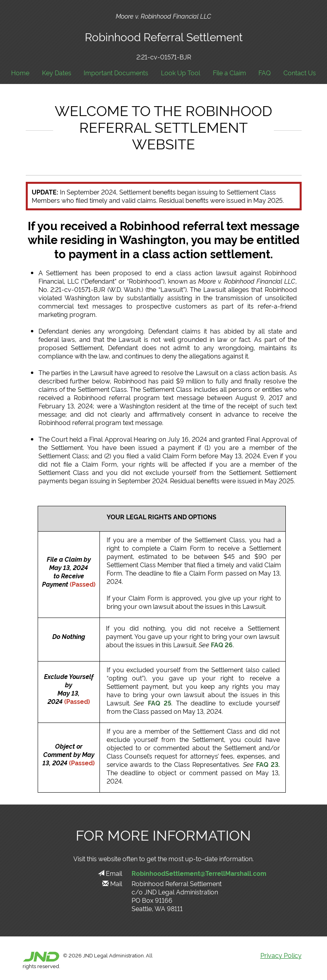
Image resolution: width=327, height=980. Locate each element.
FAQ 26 (222, 644)
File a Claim (229, 73)
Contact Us (300, 73)
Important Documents (116, 73)
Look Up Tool (181, 73)
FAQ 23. (268, 764)
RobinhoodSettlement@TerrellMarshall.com (199, 873)
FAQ (265, 73)
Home (20, 73)
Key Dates (57, 73)
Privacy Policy (281, 955)
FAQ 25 (160, 703)
